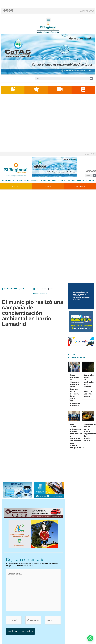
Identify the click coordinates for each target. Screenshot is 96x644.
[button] (48, 20)
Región (27, 188)
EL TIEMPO (16, 194)
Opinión (34, 188)
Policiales (90, 188)
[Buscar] (91, 79)
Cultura (81, 188)
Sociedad (62, 188)
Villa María (6, 188)
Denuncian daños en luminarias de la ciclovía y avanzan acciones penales (89, 393)
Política (43, 188)
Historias (52, 188)
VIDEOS (48, 194)
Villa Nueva (17, 188)
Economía (71, 188)
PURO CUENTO (80, 194)
